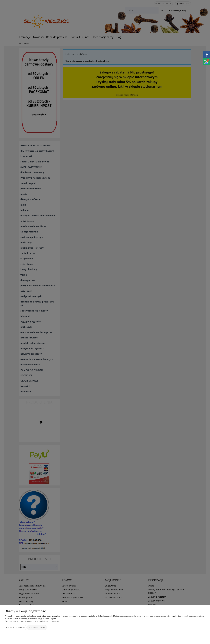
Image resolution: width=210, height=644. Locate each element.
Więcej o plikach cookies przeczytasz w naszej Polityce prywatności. (32, 621)
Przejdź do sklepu (16, 627)
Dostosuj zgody (37, 627)
